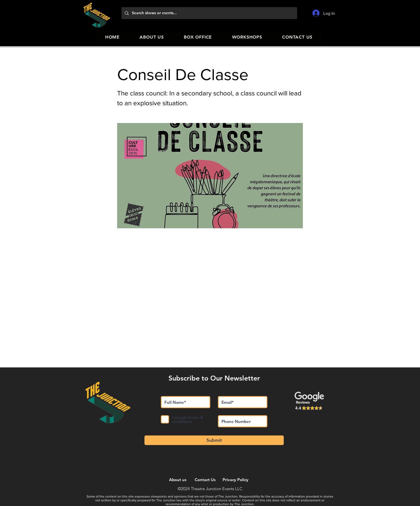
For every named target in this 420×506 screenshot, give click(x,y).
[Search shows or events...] (209, 13)
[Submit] (214, 440)
